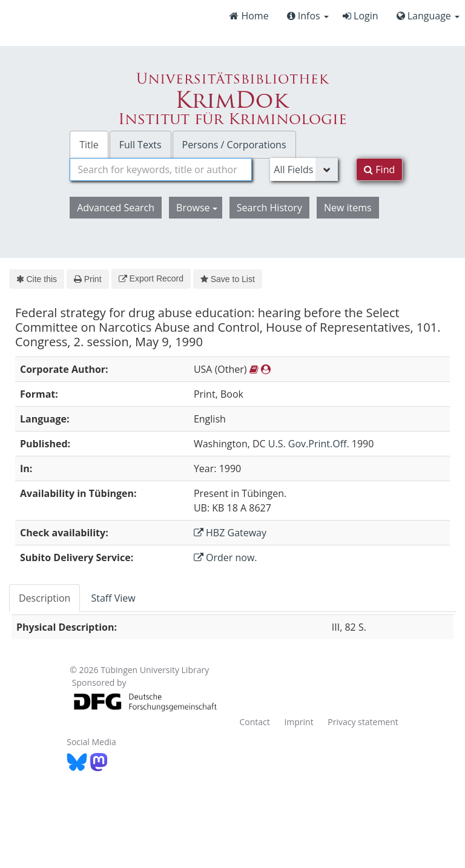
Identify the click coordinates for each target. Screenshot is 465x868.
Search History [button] (269, 208)
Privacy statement (363, 722)
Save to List (228, 279)
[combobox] (161, 169)
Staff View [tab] (113, 598)
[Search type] (304, 169)
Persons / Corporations (234, 145)
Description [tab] (45, 598)
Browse (197, 208)
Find (379, 169)
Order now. (226, 557)
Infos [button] (308, 16)
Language (428, 16)
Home (249, 16)
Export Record (151, 278)
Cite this (37, 279)
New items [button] (348, 208)
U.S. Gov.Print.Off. (309, 444)
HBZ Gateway (230, 533)
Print (87, 279)
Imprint (298, 722)
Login (361, 16)
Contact (254, 722)
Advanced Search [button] (116, 208)
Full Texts (140, 145)
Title (89, 145)
